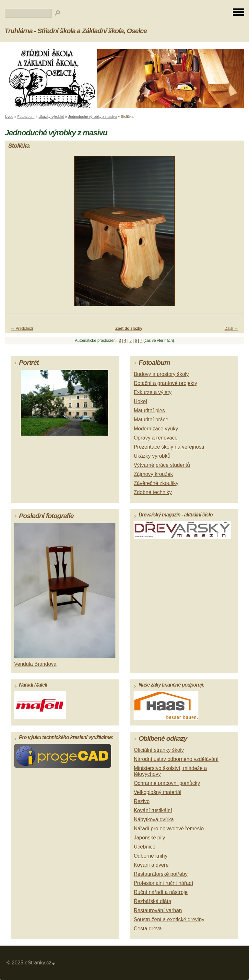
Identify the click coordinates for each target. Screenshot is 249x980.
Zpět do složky (129, 329)
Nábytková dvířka (154, 819)
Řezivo (142, 801)
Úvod (9, 117)
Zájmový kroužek (153, 474)
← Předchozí (22, 329)
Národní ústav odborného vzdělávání (176, 759)
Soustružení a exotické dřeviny (169, 919)
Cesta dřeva (148, 929)
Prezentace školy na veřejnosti (169, 447)
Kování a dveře (151, 865)
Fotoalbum (26, 117)
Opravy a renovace (155, 438)
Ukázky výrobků (51, 117)
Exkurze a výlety (152, 392)
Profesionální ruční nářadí (163, 883)
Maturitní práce (151, 420)
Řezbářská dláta (152, 901)
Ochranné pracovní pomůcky (167, 783)
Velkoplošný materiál (157, 792)
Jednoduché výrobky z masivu (92, 117)
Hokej (140, 401)
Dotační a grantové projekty (165, 383)
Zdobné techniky (153, 492)
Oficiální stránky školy (159, 750)
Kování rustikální (153, 810)
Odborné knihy (150, 856)
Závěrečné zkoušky (156, 483)
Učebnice (144, 847)
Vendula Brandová (35, 664)
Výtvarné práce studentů (162, 465)
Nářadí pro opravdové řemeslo (169, 829)
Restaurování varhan (158, 910)
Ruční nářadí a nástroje (160, 892)
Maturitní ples (149, 410)
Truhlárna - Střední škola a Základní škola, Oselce (76, 31)
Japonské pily (149, 838)
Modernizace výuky (156, 429)
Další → (231, 329)
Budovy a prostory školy (161, 374)
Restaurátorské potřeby (160, 874)
